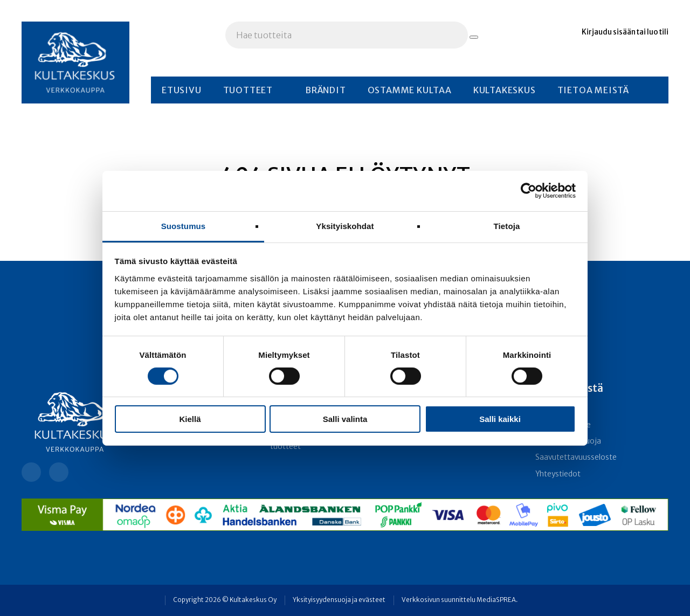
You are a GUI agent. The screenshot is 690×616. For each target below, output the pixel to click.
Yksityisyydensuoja (568, 441)
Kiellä (190, 419)
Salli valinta (345, 419)
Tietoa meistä (593, 90)
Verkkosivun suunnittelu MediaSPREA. (460, 600)
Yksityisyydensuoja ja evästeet (339, 600)
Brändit (326, 90)
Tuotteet (248, 90)
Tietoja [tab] (507, 226)
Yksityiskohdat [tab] (345, 226)
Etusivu (182, 90)
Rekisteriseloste (563, 425)
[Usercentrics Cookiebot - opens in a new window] (529, 191)
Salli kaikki (500, 419)
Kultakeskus (505, 90)
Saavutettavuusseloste (576, 457)
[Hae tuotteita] (474, 37)
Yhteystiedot (558, 474)
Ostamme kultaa (410, 90)
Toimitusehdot (561, 408)
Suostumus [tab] (184, 226)
